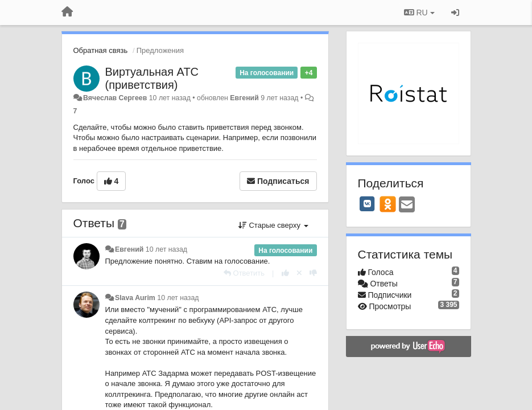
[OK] (388, 204)
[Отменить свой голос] (299, 273)
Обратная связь (101, 50)
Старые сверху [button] (273, 225)
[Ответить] (244, 273)
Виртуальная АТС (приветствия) (152, 78)
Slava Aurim (135, 298)
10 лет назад (166, 249)
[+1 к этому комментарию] (285, 273)
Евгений (244, 98)
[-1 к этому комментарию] (313, 273)
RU (419, 13)
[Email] (407, 205)
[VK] (368, 204)
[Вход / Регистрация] (455, 13)
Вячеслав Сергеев (115, 98)
